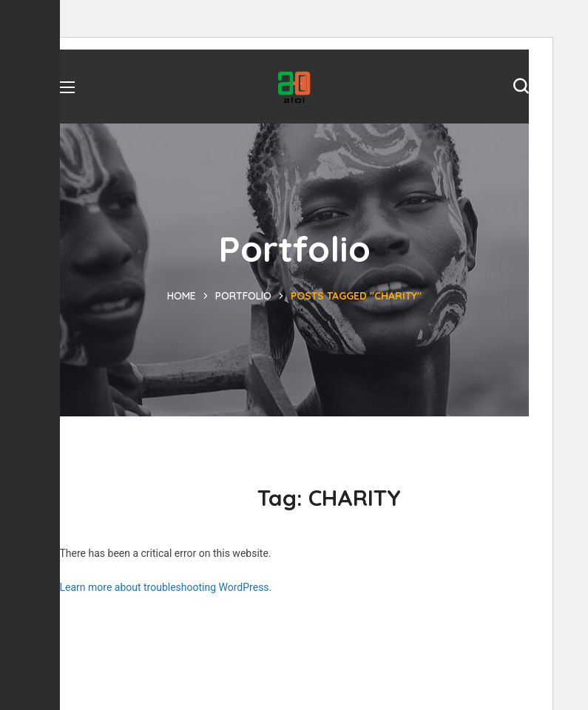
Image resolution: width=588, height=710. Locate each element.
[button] (521, 87)
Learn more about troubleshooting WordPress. (166, 587)
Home (182, 296)
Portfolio (243, 296)
